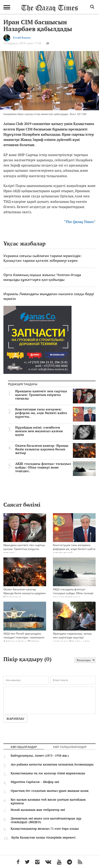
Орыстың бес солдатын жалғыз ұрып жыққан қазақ (50, 791)
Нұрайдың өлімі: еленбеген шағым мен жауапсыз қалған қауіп (55, 431)
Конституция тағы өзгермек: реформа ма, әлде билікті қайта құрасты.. (55, 413)
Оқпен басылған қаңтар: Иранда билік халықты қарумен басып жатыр (55, 449)
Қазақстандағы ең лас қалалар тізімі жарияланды (48, 773)
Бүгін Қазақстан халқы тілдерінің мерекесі (43, 837)
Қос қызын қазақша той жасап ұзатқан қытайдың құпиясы (48, 801)
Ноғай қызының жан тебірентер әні (38, 810)
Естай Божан (22, 38)
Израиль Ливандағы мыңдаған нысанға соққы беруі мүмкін (49, 296)
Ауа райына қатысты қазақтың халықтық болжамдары (52, 764)
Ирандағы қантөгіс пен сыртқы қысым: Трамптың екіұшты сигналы (55, 395)
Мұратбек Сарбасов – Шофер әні (35, 782)
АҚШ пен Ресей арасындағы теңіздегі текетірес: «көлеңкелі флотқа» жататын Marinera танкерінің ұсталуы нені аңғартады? (25, 633)
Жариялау (15, 719)
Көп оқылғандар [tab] (24, 747)
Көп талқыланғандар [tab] (70, 747)
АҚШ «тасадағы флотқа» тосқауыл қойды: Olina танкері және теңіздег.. (55, 467)
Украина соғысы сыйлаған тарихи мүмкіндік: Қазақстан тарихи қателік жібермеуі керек (42, 258)
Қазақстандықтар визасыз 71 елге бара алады (45, 829)
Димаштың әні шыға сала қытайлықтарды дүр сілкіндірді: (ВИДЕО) (46, 820)
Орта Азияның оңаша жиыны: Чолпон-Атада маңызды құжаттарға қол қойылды (42, 277)
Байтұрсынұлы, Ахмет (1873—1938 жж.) (40, 755)
